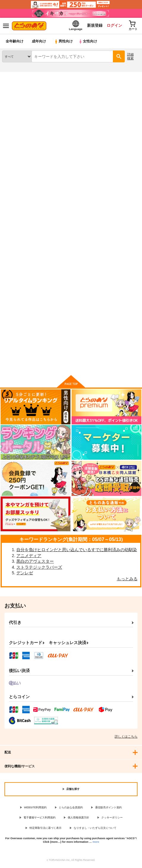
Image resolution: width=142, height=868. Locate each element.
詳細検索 (130, 58)
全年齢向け (15, 43)
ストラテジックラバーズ (39, 569)
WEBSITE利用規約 (35, 809)
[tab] (19, 165)
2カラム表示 (124, 180)
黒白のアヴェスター (35, 563)
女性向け (89, 43)
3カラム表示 (114, 180)
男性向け (64, 43)
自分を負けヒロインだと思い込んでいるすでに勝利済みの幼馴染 (77, 551)
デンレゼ (25, 574)
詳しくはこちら (126, 738)
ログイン (113, 26)
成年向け (39, 43)
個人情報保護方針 (78, 819)
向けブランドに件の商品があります (71, 363)
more (96, 843)
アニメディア (29, 557)
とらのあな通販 (14, 77)
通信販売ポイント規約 (108, 809)
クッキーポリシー (112, 819)
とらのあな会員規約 (71, 809)
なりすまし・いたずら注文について (95, 829)
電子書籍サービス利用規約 (40, 819)
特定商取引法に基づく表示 (45, 829)
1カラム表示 (134, 180)
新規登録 (92, 26)
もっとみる (127, 580)
